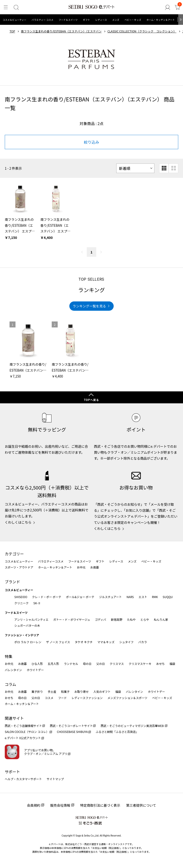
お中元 (81, 567)
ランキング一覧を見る (89, 306)
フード (62, 698)
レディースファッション (87, 698)
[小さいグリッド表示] (164, 168)
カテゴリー (14, 554)
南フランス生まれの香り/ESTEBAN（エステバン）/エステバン (61, 31)
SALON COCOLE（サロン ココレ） (27, 732)
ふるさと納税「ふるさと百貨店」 (117, 732)
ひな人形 (37, 664)
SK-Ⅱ (37, 603)
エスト (143, 597)
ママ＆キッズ (106, 642)
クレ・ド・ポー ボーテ (47, 597)
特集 (9, 656)
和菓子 (65, 692)
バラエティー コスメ (42, 20)
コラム (10, 684)
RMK (155, 597)
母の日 (87, 664)
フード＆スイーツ (68, 20)
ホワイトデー (35, 670)
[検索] (16, 7)
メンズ (116, 20)
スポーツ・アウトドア (19, 567)
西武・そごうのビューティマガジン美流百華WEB (132, 726)
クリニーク (21, 603)
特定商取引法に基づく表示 (100, 805)
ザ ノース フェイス (58, 642)
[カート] (177, 7)
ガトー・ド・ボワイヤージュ (72, 619)
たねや (131, 619)
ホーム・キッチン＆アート (160, 20)
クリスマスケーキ (140, 664)
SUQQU (168, 597)
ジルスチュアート (110, 597)
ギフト (86, 20)
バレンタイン (13, 670)
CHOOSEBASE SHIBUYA (72, 732)
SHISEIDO (21, 597)
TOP (12, 31)
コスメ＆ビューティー (14, 20)
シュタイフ (127, 642)
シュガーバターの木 (27, 625)
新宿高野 (117, 619)
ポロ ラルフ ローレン (28, 642)
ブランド (12, 582)
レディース (101, 20)
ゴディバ (100, 619)
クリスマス (117, 664)
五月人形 (53, 664)
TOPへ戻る (91, 400)
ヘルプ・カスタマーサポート (23, 779)
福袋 (172, 664)
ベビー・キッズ (133, 20)
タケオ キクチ (84, 642)
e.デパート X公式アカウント (23, 738)
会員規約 (34, 805)
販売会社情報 (60, 805)
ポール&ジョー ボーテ (80, 597)
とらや (145, 619)
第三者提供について (141, 805)
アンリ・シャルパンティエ (31, 619)
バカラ (143, 642)
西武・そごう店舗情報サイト (23, 726)
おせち (160, 664)
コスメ (49, 698)
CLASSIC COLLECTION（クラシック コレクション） (142, 31)
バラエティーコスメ (51, 561)
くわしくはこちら (18, 522)
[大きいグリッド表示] (173, 168)
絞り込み (91, 142)
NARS (130, 597)
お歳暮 (95, 567)
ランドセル (71, 664)
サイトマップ (55, 779)
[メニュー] (6, 7)
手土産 (52, 692)
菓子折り (37, 692)
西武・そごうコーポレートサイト (71, 726)
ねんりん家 (161, 619)
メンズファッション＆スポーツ (127, 698)
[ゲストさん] (168, 7)
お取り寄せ (81, 692)
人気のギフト (102, 692)
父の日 (101, 664)
